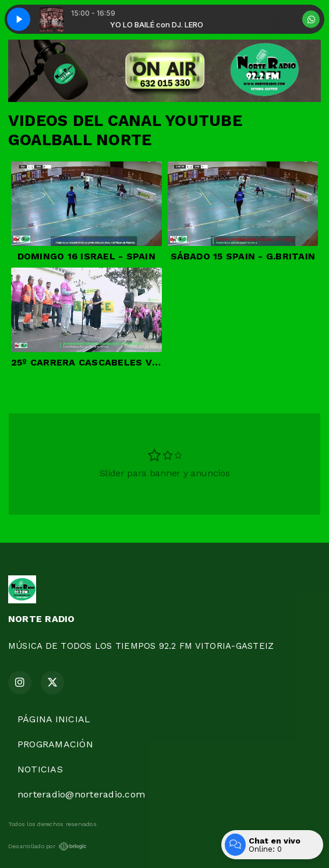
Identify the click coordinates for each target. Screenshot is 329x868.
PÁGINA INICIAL (54, 719)
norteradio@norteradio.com (81, 794)
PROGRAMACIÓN (55, 744)
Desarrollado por (47, 846)
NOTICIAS (40, 769)
